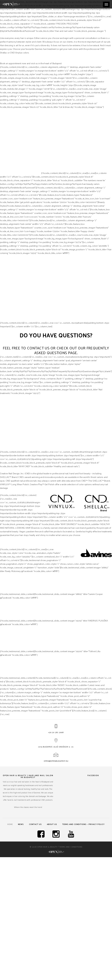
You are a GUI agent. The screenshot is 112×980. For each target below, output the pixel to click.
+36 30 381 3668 (56, 732)
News (21, 824)
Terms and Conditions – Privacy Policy (83, 824)
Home (10, 824)
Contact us (35, 824)
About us (52, 824)
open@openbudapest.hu (56, 761)
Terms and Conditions (71, 847)
